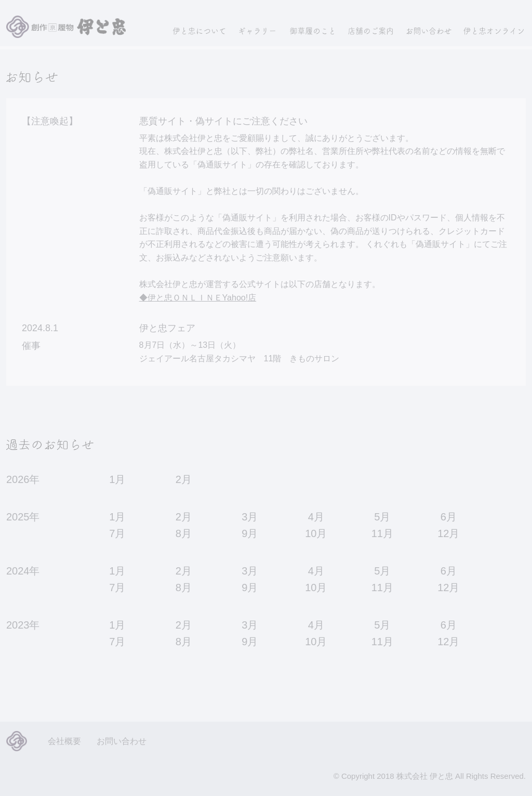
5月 (382, 517)
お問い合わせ (122, 741)
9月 (250, 533)
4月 (316, 517)
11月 (382, 533)
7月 (117, 533)
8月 (184, 533)
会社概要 (64, 741)
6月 (449, 517)
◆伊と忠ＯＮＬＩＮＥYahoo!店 (198, 298)
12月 (448, 533)
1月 (117, 479)
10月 (316, 533)
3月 (250, 517)
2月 (184, 479)
